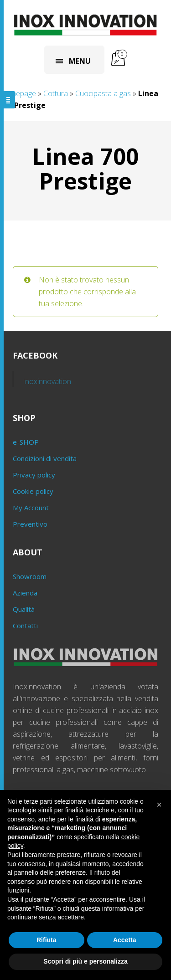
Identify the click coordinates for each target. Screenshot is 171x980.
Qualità (24, 609)
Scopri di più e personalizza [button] (85, 961)
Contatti (25, 626)
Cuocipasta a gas (103, 93)
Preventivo (30, 524)
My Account (31, 508)
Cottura (56, 93)
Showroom (30, 576)
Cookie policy (33, 491)
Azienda (25, 593)
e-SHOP (26, 442)
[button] (159, 805)
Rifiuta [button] (47, 940)
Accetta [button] (125, 940)
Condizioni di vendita (45, 458)
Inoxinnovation (47, 381)
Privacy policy (34, 475)
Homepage (18, 93)
